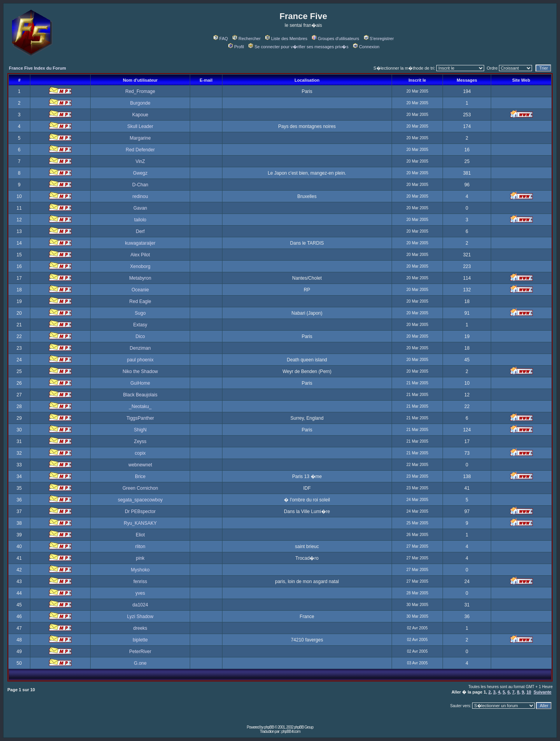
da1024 (140, 605)
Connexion (366, 47)
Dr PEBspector (140, 512)
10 (529, 692)
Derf (140, 231)
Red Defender (140, 150)
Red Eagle (140, 301)
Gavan (140, 208)
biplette (140, 640)
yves (140, 593)
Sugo (140, 313)
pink (140, 558)
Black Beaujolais (140, 395)
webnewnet (140, 465)
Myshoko (140, 570)
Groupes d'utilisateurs (335, 39)
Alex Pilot (140, 255)
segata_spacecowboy (140, 500)
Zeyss (140, 441)
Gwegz (140, 173)
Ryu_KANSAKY (140, 523)
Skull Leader (140, 126)
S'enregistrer (379, 39)
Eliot (140, 535)
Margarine (140, 138)
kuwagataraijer (140, 243)
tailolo (140, 220)
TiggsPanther (140, 418)
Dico (140, 336)
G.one (140, 663)
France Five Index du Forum (38, 68)
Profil (236, 47)
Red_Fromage (140, 91)
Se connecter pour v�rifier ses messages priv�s (298, 47)
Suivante (542, 692)
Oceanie (140, 290)
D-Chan (140, 185)
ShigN (140, 430)
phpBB (269, 727)
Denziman (140, 348)
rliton (140, 547)
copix (140, 453)
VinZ (140, 161)
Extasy (140, 325)
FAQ (221, 39)
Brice (140, 476)
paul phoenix (140, 360)
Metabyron (140, 278)
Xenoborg (140, 266)
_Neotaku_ (140, 406)
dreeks (140, 628)
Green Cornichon (140, 488)
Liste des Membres (286, 39)
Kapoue (140, 115)
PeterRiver (140, 652)
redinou (140, 196)
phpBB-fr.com (291, 731)
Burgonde (140, 103)
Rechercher (247, 39)
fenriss (140, 582)
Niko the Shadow (140, 371)
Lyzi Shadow (140, 617)
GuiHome (140, 383)
